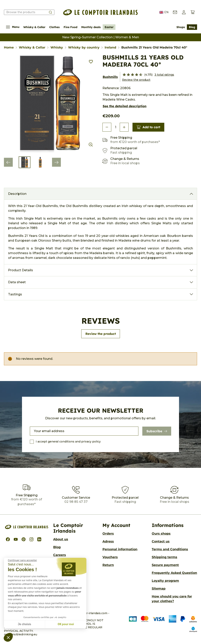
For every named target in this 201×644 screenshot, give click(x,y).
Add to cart (148, 127)
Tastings (15, 294)
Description (17, 194)
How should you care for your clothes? (172, 599)
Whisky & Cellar (34, 27)
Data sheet (17, 282)
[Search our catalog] (29, 12)
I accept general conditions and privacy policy (68, 442)
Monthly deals (91, 27)
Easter (109, 27)
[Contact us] (175, 12)
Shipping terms (164, 557)
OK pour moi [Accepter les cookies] (66, 624)
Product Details (21, 270)
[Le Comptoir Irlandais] (100, 12)
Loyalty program (165, 581)
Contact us (161, 541)
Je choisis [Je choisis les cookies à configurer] (25, 624)
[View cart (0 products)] (193, 12)
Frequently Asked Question (174, 573)
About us (61, 539)
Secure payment (165, 565)
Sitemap (159, 589)
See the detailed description (125, 106)
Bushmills (110, 77)
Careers (60, 555)
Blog (192, 27)
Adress (108, 541)
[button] (184, 12)
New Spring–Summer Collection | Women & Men (101, 37)
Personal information (120, 549)
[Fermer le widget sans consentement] (22, 560)
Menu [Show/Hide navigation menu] (13, 27)
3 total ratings (164, 75)
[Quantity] (116, 127)
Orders (108, 534)
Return (108, 565)
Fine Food (70, 27)
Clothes (54, 27)
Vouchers (110, 557)
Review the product (136, 80)
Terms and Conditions (170, 549)
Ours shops (161, 534)
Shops (181, 27)
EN (164, 12)
